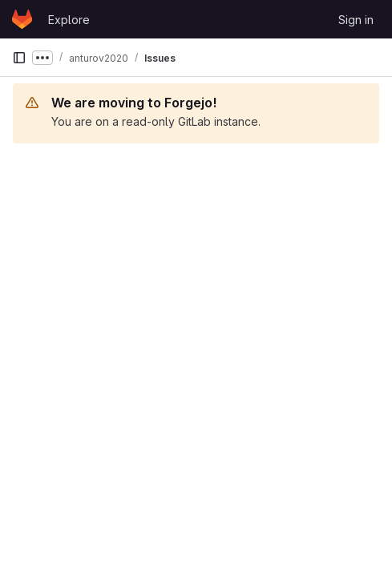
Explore (69, 20)
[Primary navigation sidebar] (19, 58)
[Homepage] (22, 19)
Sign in (356, 20)
